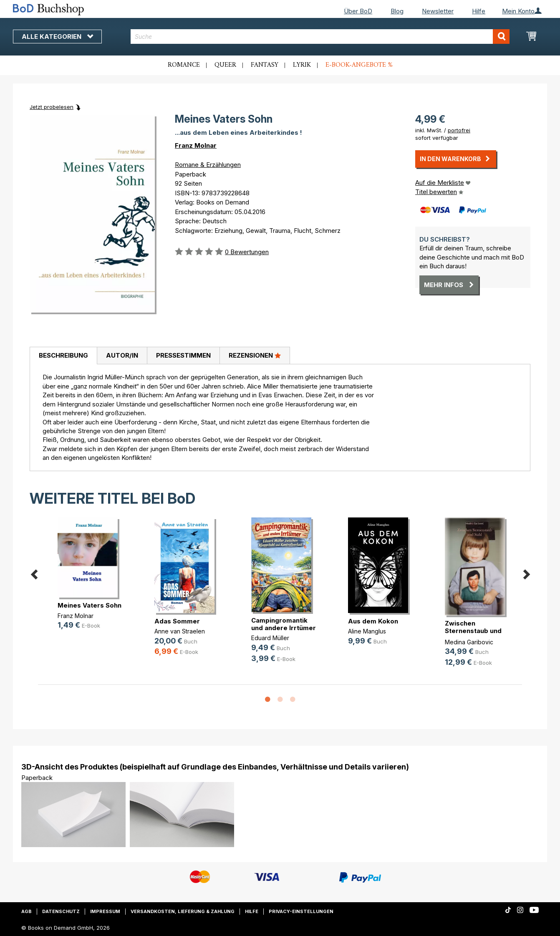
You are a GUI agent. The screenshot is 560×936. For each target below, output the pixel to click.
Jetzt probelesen (52, 107)
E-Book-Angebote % (359, 65)
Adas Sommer (177, 621)
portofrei (459, 130)
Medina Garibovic (469, 642)
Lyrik (302, 65)
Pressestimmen (183, 355)
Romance (184, 65)
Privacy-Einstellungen (301, 911)
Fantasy (265, 65)
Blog (397, 11)
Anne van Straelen (180, 631)
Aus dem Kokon (373, 621)
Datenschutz (61, 911)
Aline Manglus (367, 631)
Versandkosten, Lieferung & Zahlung (183, 911)
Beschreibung (63, 355)
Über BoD (358, 11)
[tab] (63, 356)
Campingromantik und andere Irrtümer (284, 624)
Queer (225, 65)
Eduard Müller (270, 638)
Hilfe (479, 11)
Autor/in (122, 355)
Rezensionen (255, 355)
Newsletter (438, 11)
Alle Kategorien (57, 37)
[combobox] (320, 37)
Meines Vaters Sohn (90, 605)
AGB (26, 911)
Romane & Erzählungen (208, 165)
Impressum (105, 911)
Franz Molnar (196, 145)
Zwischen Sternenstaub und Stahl (473, 631)
